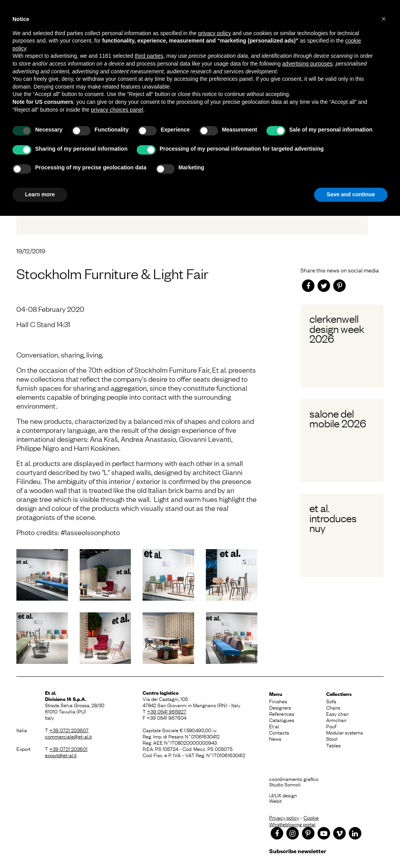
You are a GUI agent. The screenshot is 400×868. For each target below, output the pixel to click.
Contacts (279, 732)
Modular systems (345, 732)
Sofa (331, 701)
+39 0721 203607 (69, 730)
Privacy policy (284, 817)
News (275, 738)
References (282, 713)
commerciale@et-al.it (68, 736)
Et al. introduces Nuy (333, 518)
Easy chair (337, 713)
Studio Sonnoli (285, 784)
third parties (149, 56)
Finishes (278, 701)
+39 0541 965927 (167, 711)
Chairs (333, 707)
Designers (280, 707)
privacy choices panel (117, 110)
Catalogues (282, 720)
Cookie (311, 817)
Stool (332, 738)
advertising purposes (307, 64)
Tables (333, 745)
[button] (384, 19)
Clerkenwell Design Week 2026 (337, 328)
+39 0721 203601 (68, 749)
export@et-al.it (61, 755)
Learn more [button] (40, 194)
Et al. (274, 726)
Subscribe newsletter (298, 851)
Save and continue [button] (351, 194)
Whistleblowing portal (292, 824)
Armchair (336, 720)
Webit (275, 800)
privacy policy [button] (214, 33)
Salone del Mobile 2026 (338, 418)
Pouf (331, 726)
